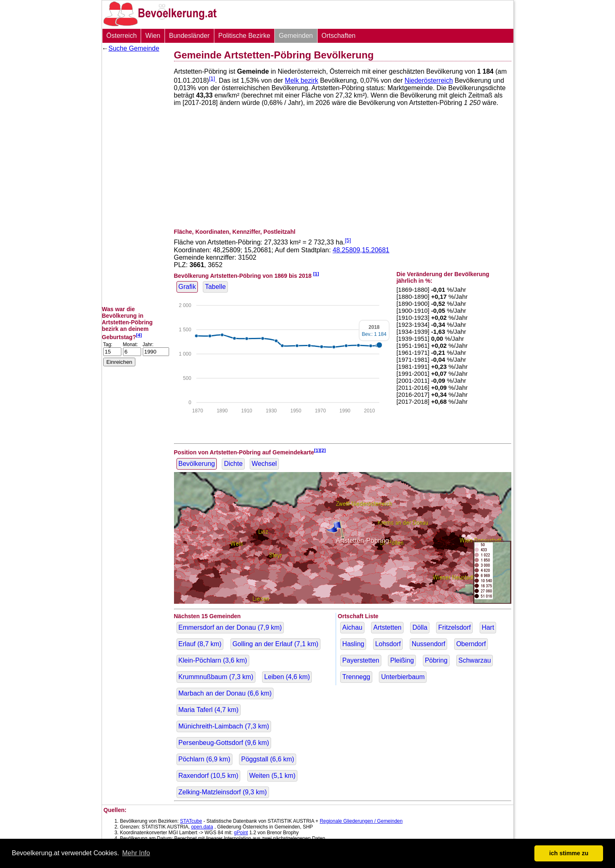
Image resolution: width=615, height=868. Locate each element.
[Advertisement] (135, 179)
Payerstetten (361, 660)
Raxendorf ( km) (209, 776)
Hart (488, 627)
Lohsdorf (388, 644)
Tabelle (215, 287)
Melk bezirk (302, 80)
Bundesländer (189, 36)
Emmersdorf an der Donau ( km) (230, 627)
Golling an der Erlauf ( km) (275, 644)
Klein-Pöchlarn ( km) (213, 660)
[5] (348, 240)
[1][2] (320, 450)
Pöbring (436, 660)
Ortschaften (339, 36)
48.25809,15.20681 (361, 250)
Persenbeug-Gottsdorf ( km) (224, 743)
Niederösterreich (428, 80)
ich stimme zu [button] (569, 853)
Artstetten (387, 627)
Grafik (187, 287)
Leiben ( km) (287, 677)
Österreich (122, 36)
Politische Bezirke (244, 36)
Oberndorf (471, 644)
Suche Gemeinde (134, 48)
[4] (139, 335)
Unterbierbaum (403, 677)
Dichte (233, 464)
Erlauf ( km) (200, 644)
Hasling (353, 644)
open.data (202, 827)
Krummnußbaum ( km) (216, 677)
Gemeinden (296, 36)
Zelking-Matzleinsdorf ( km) (223, 792)
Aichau (352, 627)
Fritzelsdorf (454, 627)
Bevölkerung (197, 464)
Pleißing (402, 660)
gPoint (241, 833)
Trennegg (356, 677)
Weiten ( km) (273, 776)
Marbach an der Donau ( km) (225, 693)
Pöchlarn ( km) (204, 759)
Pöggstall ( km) (268, 759)
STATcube (191, 821)
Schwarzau (475, 660)
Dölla (420, 627)
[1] (212, 78)
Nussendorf (429, 644)
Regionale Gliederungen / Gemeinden (361, 821)
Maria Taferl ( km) (209, 710)
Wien (153, 36)
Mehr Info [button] (136, 853)
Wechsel (264, 464)
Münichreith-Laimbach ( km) (224, 726)
